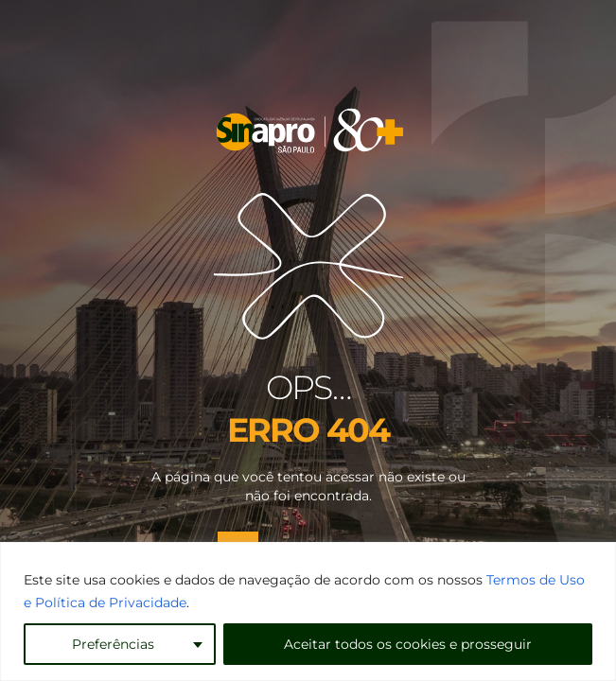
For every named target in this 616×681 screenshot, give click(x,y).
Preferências (113, 644)
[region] (308, 611)
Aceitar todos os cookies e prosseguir (408, 644)
